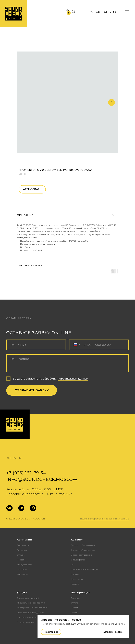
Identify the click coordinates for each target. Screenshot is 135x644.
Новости (21, 560)
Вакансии (22, 550)
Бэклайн (75, 574)
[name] (36, 345)
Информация (81, 592)
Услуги (22, 592)
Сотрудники (23, 545)
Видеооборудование (82, 555)
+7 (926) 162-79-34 (103, 12)
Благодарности (24, 565)
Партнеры (22, 569)
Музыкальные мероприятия (31, 603)
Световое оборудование (83, 550)
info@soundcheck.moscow (42, 479)
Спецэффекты (78, 560)
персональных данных (73, 379)
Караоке (75, 584)
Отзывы (21, 555)
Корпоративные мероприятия (32, 608)
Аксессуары (77, 579)
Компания (24, 540)
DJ (72, 565)
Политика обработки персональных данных (104, 519)
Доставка (75, 598)
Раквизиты (22, 574)
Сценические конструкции (85, 569)
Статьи (74, 613)
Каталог (77, 540)
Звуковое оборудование (83, 545)
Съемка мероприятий (28, 598)
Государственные (26, 622)
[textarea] (67, 363)
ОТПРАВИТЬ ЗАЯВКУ (32, 390)
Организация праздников (30, 613)
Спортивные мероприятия (30, 617)
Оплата (75, 603)
